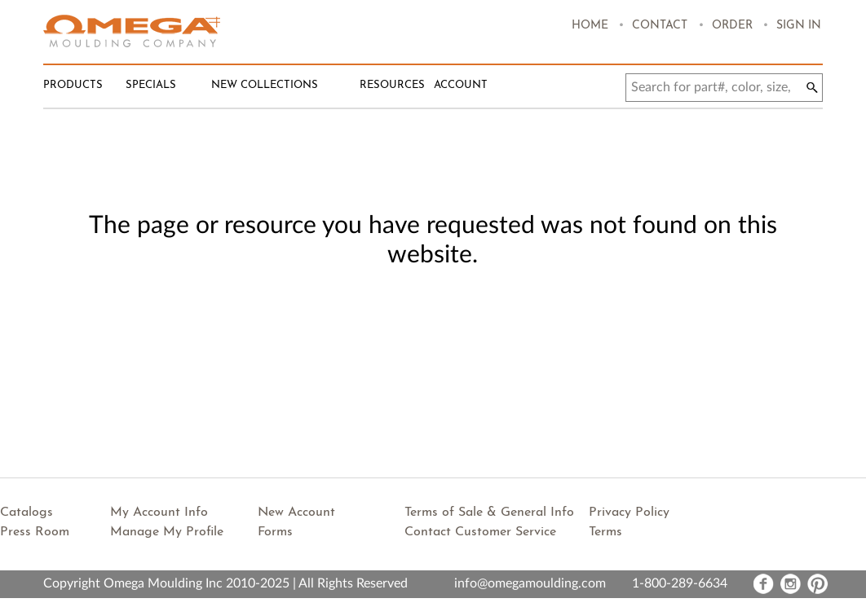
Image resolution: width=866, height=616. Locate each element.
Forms (275, 532)
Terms (605, 532)
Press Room (35, 532)
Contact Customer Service (480, 532)
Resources (392, 85)
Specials (151, 85)
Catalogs (27, 513)
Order (732, 26)
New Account (296, 513)
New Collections (265, 85)
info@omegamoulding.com (530, 583)
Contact (660, 26)
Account (461, 85)
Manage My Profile (167, 532)
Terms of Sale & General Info (489, 513)
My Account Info (159, 513)
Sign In (799, 26)
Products (73, 85)
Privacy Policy (629, 513)
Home (590, 26)
